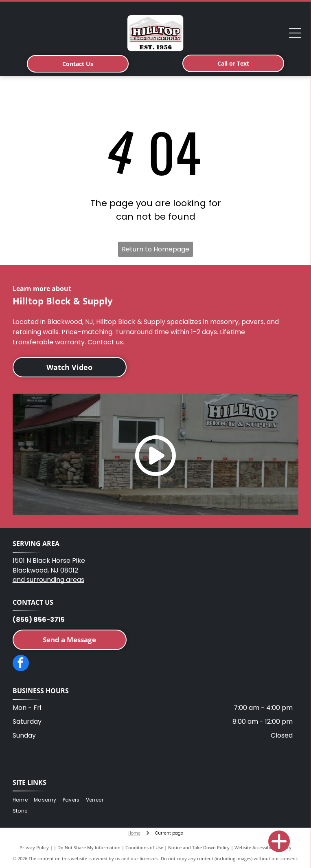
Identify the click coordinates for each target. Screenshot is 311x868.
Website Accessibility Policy (263, 847)
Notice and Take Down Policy (199, 847)
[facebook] (21, 664)
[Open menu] (295, 33)
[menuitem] (23, 800)
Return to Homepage (155, 249)
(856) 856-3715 (39, 620)
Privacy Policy (34, 847)
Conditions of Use (144, 847)
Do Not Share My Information (89, 847)
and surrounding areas (48, 580)
